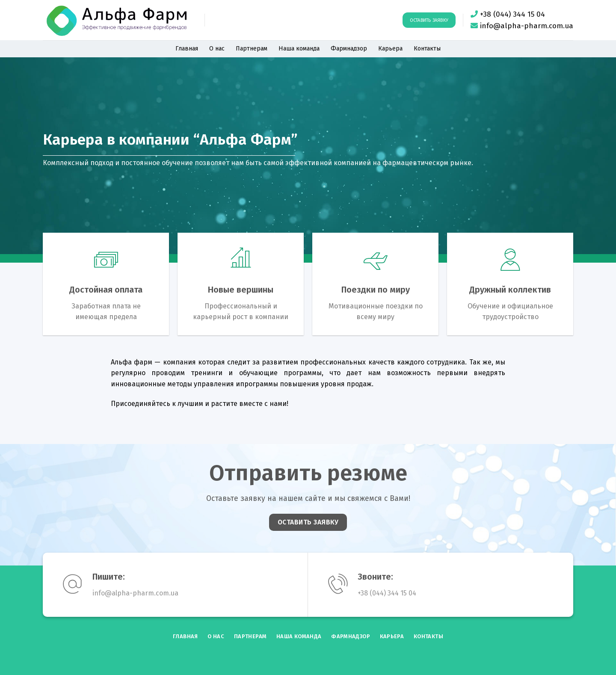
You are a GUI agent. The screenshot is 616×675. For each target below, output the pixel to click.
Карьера (390, 49)
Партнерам (252, 49)
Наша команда (299, 49)
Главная (187, 49)
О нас (217, 49)
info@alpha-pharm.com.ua (527, 26)
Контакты (427, 49)
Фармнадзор (349, 49)
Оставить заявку (429, 20)
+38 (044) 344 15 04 (512, 14)
